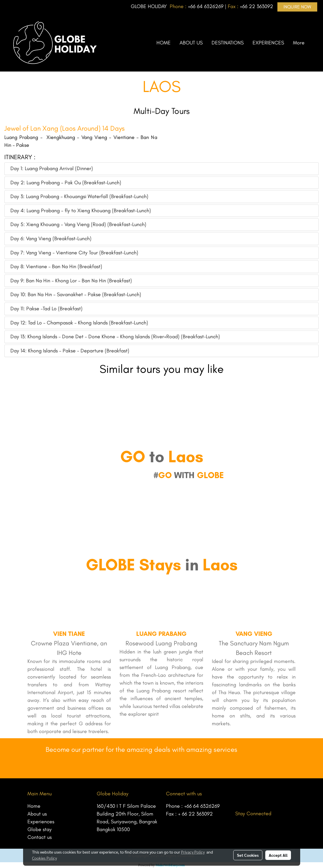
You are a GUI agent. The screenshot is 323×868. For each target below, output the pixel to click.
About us (37, 814)
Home (34, 806)
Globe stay (40, 829)
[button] (314, 43)
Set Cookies (248, 855)
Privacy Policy (193, 852)
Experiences (41, 822)
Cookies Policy (44, 858)
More (299, 43)
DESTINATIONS (228, 43)
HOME (164, 43)
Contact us (40, 837)
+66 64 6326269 (202, 806)
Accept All (278, 855)
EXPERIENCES (268, 43)
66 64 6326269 (207, 6)
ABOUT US (191, 43)
